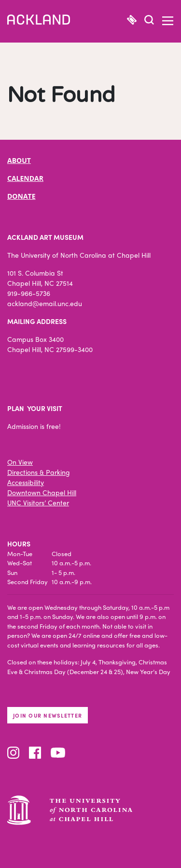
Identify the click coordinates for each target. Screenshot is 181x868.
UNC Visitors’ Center (38, 502)
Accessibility (26, 482)
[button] (149, 21)
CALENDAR (25, 178)
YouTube (58, 753)
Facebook (35, 753)
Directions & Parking (39, 472)
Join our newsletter (48, 715)
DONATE (21, 196)
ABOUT (19, 160)
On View (20, 462)
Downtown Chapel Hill (42, 492)
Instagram (13, 753)
